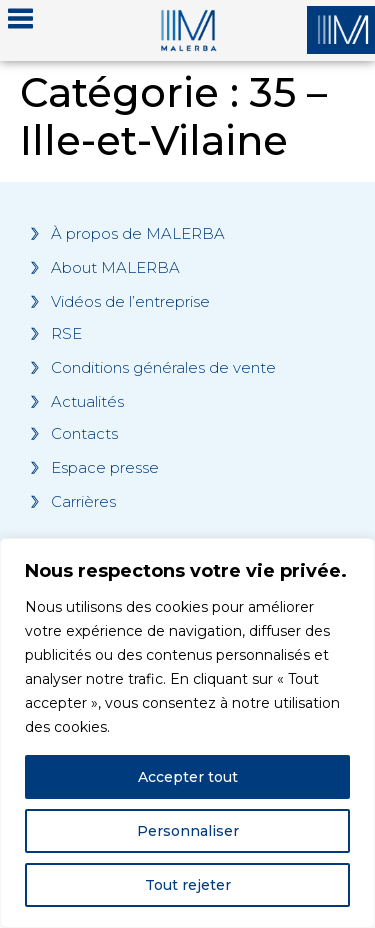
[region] (187, 733)
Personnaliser (188, 831)
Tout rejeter (188, 885)
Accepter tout (188, 777)
